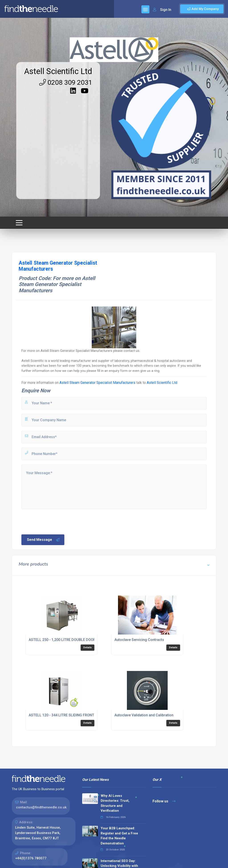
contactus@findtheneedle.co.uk (41, 807)
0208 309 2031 (66, 82)
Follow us (164, 801)
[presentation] (55, 521)
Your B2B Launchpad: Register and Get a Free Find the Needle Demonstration (119, 836)
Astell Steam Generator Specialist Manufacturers (97, 383)
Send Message (43, 540)
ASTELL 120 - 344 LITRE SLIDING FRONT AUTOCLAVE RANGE (78, 715)
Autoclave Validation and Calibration (144, 715)
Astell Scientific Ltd (58, 71)
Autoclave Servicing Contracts (139, 640)
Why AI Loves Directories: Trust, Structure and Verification (115, 803)
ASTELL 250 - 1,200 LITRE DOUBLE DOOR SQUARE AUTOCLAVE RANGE (86, 640)
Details (88, 647)
